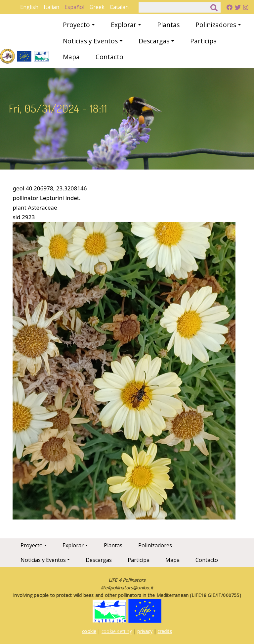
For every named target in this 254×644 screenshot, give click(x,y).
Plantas (168, 25)
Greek (97, 7)
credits (165, 631)
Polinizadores (216, 25)
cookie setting (117, 631)
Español (74, 7)
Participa (204, 41)
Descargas (154, 41)
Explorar (124, 25)
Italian (51, 7)
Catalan (119, 7)
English (29, 7)
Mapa (71, 57)
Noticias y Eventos (90, 41)
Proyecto (76, 25)
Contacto (109, 57)
